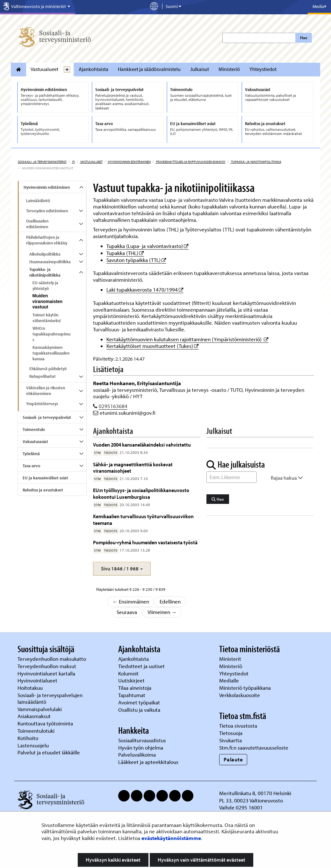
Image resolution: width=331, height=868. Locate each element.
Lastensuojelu (34, 745)
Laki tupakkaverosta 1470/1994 (145, 289)
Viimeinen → (162, 612)
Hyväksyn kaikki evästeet (113, 860)
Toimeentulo (34, 429)
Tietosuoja (231, 733)
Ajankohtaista (94, 69)
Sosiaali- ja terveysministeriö (42, 162)
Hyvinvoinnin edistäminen (129, 162)
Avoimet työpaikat (139, 702)
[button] (122, 569)
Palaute (233, 759)
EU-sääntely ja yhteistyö (45, 286)
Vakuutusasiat (35, 441)
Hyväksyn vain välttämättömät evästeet (201, 860)
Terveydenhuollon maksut (47, 666)
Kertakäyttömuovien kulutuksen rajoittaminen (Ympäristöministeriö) (187, 339)
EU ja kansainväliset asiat (45, 478)
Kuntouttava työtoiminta (45, 723)
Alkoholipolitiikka (45, 254)
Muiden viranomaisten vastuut (48, 301)
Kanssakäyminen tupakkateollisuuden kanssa (51, 353)
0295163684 (113, 406)
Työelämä (31, 454)
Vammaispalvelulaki (40, 709)
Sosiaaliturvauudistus (142, 740)
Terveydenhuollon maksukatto (52, 659)
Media (319, 6)
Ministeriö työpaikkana (246, 688)
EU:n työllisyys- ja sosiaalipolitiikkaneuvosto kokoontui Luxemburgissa (141, 493)
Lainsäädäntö (38, 201)
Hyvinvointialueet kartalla (47, 673)
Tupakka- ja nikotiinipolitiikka (256, 162)
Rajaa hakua (287, 478)
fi (73, 162)
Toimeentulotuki (37, 731)
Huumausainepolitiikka (50, 262)
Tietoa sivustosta (238, 726)
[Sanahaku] (232, 477)
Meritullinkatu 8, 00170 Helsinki (255, 793)
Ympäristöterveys (42, 404)
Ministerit (231, 659)
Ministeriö (229, 69)
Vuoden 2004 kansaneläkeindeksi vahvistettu (142, 445)
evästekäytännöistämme (171, 838)
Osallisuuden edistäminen (37, 224)
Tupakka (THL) (125, 253)
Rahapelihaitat (43, 376)
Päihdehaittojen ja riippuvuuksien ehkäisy (191, 162)
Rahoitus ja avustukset (43, 490)
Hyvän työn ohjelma (141, 748)
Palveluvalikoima (137, 755)
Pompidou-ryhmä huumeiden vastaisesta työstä (145, 542)
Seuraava (127, 612)
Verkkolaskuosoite (240, 695)
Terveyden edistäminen (47, 211)
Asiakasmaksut (34, 716)
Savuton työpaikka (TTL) (136, 260)
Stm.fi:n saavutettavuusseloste (254, 748)
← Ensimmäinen (131, 601)
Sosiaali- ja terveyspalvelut (47, 417)
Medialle (230, 680)
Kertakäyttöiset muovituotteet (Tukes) (153, 346)
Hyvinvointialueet (38, 680)
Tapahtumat (132, 695)
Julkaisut (200, 69)
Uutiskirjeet (132, 680)
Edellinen (170, 601)
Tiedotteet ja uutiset (142, 666)
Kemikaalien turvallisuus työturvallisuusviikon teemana (143, 519)
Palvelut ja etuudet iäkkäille (49, 752)
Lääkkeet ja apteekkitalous (148, 762)
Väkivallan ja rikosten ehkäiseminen (46, 391)
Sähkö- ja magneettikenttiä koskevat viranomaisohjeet (133, 467)
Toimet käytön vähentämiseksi (47, 318)
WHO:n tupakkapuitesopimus (51, 334)
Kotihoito (28, 738)
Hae (304, 38)
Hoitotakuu (31, 688)
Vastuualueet (44, 69)
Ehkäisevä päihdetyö (48, 369)
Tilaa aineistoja (135, 688)
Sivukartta (230, 740)
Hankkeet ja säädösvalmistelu (149, 69)
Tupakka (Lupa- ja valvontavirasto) (148, 246)
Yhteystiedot (263, 69)
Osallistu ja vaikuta (139, 710)
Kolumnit (129, 673)
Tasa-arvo (31, 466)
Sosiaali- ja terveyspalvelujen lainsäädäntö (50, 698)
